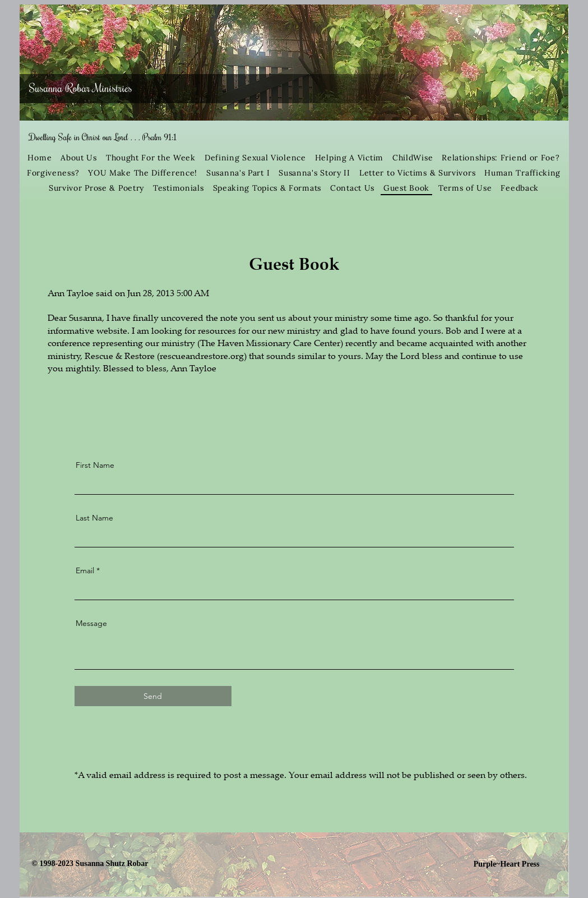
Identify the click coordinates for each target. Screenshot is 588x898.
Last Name (94, 518)
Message (91, 623)
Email (85, 570)
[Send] (153, 696)
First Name (95, 465)
